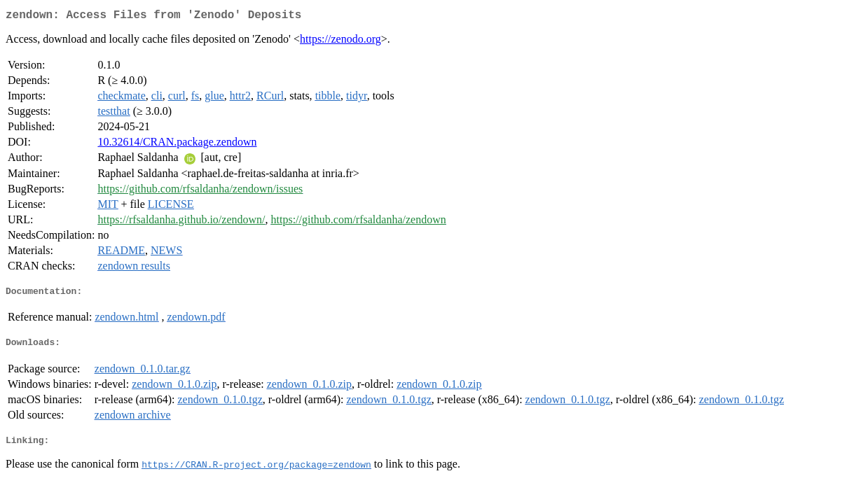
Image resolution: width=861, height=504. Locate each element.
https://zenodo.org (340, 42)
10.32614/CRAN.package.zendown (177, 145)
